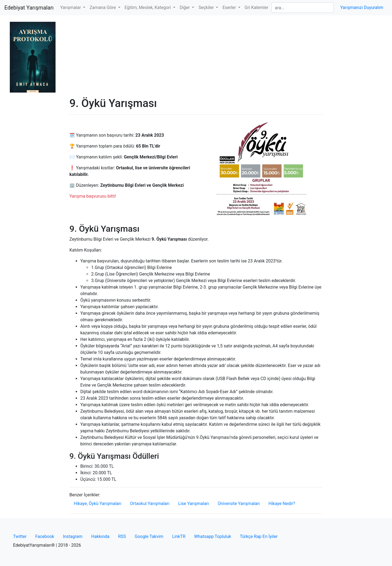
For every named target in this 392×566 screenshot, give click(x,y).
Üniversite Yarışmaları (239, 504)
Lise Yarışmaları (193, 504)
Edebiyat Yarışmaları (29, 8)
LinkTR (179, 536)
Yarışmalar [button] (71, 7)
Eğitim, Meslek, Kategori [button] (148, 7)
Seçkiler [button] (207, 7)
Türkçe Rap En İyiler (259, 536)
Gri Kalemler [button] (257, 7)
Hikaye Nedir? (282, 504)
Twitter (20, 536)
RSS (122, 536)
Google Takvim (149, 536)
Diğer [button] (185, 7)
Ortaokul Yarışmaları (150, 504)
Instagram (73, 536)
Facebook (45, 536)
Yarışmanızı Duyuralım (362, 7)
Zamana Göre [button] (103, 7)
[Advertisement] (196, 56)
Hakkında (100, 536)
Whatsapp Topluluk (213, 536)
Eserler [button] (230, 7)
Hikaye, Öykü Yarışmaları (98, 504)
